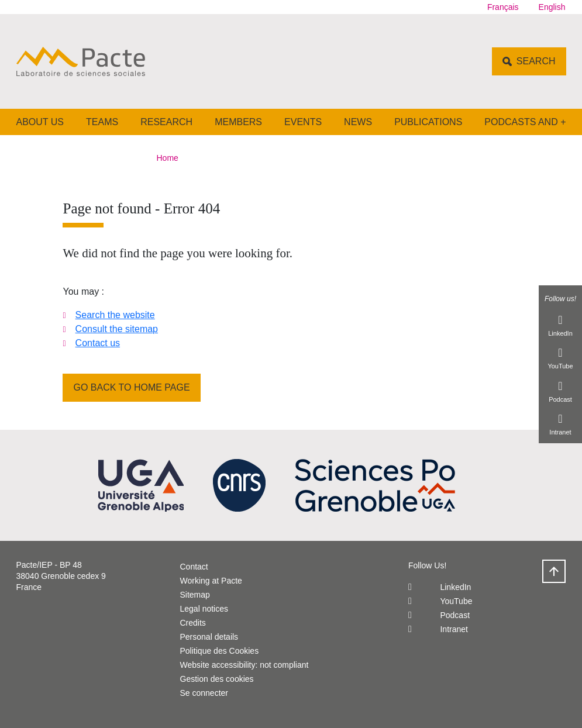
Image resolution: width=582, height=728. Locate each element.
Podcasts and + (525, 122)
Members (238, 122)
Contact (194, 567)
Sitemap (195, 595)
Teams (102, 122)
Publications (428, 122)
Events (303, 122)
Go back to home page (131, 387)
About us (40, 122)
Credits (193, 623)
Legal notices (204, 609)
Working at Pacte (211, 581)
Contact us (98, 343)
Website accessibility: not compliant (244, 665)
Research (166, 122)
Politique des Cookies (220, 651)
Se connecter (204, 693)
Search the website (115, 315)
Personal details (209, 637)
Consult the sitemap (117, 329)
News (358, 122)
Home (168, 158)
